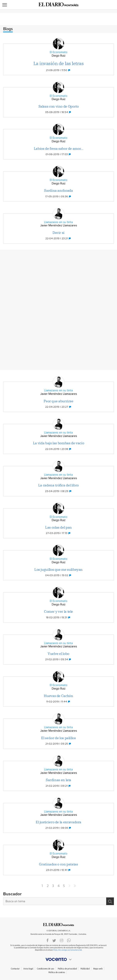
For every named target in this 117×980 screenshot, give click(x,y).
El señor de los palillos (58, 738)
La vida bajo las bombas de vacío (58, 443)
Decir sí (58, 233)
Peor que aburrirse (58, 401)
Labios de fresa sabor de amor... (58, 149)
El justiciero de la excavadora (58, 822)
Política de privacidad (67, 969)
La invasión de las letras (59, 63)
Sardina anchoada (58, 190)
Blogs (8, 29)
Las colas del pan (58, 527)
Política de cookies (57, 972)
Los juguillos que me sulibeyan (58, 570)
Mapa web (98, 969)
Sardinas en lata (58, 780)
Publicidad (85, 969)
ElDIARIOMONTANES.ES (58, 925)
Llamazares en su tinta (58, 222)
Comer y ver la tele (58, 611)
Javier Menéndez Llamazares (59, 226)
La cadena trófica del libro (58, 485)
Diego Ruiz (59, 56)
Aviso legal (28, 969)
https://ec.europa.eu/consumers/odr (67, 950)
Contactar (15, 969)
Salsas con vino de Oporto (59, 106)
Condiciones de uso (45, 969)
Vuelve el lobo (58, 654)
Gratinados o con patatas (58, 864)
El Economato (59, 52)
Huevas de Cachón (58, 696)
